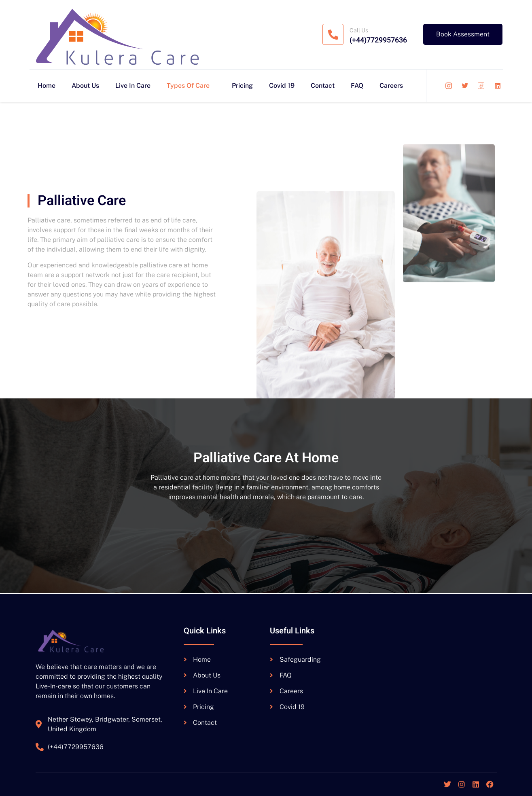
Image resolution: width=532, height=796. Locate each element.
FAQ (357, 86)
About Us (85, 86)
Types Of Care (191, 86)
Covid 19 (282, 86)
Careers (391, 86)
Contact (323, 86)
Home (47, 86)
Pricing (242, 86)
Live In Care (133, 86)
